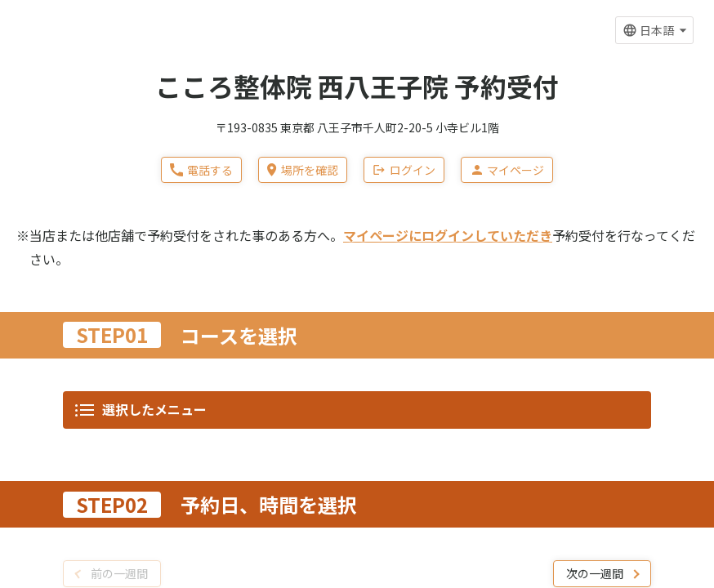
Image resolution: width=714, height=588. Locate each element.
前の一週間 (119, 93)
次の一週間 (595, 93)
